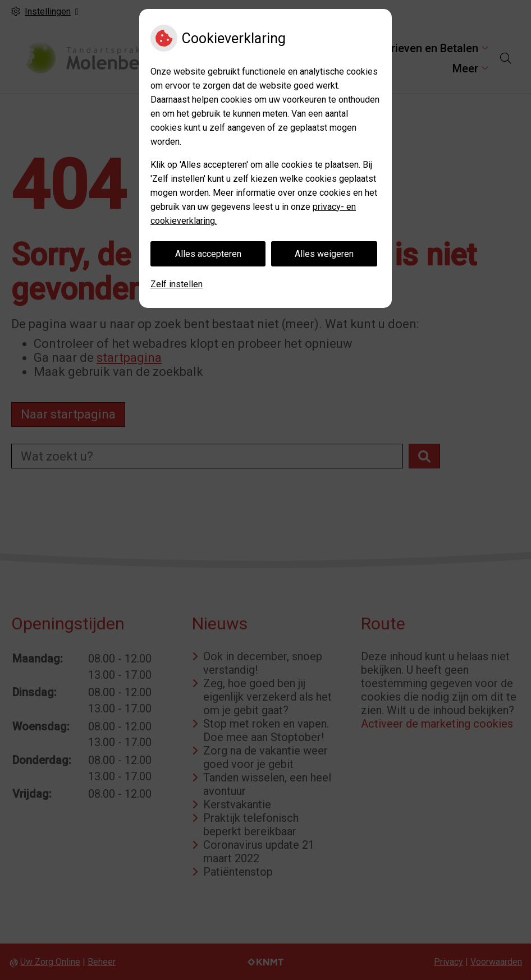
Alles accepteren (208, 254)
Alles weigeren (324, 254)
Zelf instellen (177, 284)
